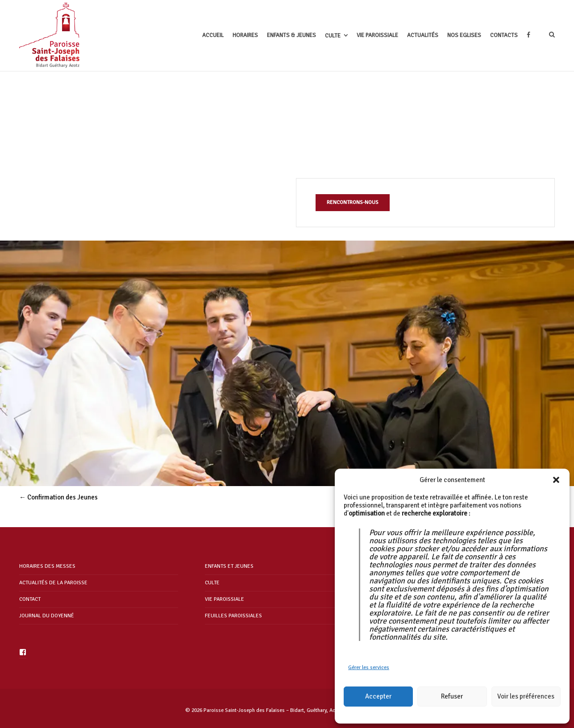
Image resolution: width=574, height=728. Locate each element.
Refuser (452, 696)
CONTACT (30, 599)
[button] (556, 480)
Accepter (378, 696)
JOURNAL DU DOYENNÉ (47, 616)
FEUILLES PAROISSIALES (233, 616)
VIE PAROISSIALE (225, 599)
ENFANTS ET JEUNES (229, 566)
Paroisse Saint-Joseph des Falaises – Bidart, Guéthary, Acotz (273, 710)
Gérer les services (369, 668)
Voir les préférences (526, 696)
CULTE (212, 583)
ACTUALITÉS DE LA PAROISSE (53, 583)
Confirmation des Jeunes (58, 497)
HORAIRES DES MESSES (47, 566)
